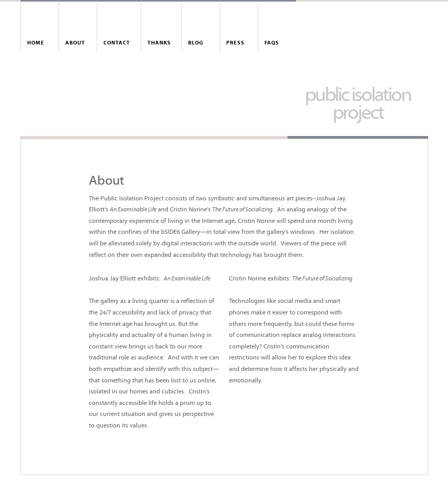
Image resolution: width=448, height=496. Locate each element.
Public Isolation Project (358, 105)
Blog (196, 43)
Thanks (159, 43)
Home (36, 43)
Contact (117, 43)
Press (236, 43)
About (75, 43)
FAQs (272, 43)
